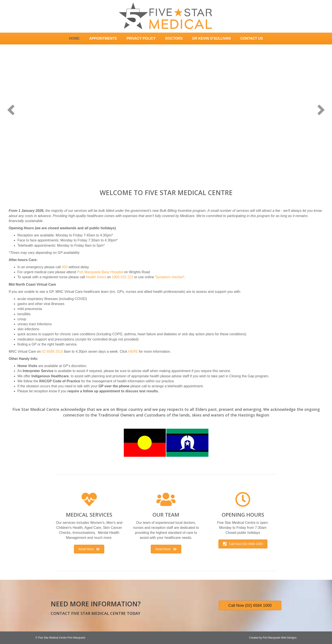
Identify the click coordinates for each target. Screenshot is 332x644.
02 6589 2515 (52, 352)
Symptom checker (169, 277)
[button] (89, 549)
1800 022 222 (122, 277)
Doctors (174, 38)
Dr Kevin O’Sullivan (212, 38)
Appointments (103, 38)
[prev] (11, 110)
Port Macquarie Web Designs (280, 638)
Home (74, 38)
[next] (321, 110)
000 (65, 267)
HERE (133, 352)
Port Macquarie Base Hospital (100, 272)
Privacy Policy (141, 38)
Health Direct (96, 277)
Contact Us (252, 38)
